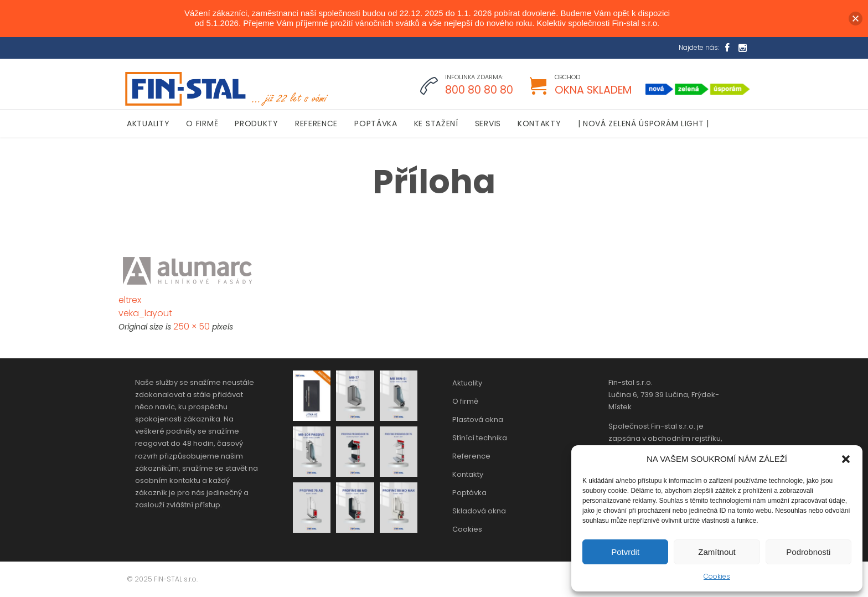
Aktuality (467, 383)
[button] (846, 459)
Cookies (717, 576)
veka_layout (145, 313)
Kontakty (468, 474)
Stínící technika (480, 438)
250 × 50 (192, 326)
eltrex (130, 300)
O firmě (465, 401)
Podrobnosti (808, 552)
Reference (471, 456)
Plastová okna (478, 420)
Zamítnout (717, 552)
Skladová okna (479, 511)
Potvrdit (625, 552)
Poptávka (469, 493)
